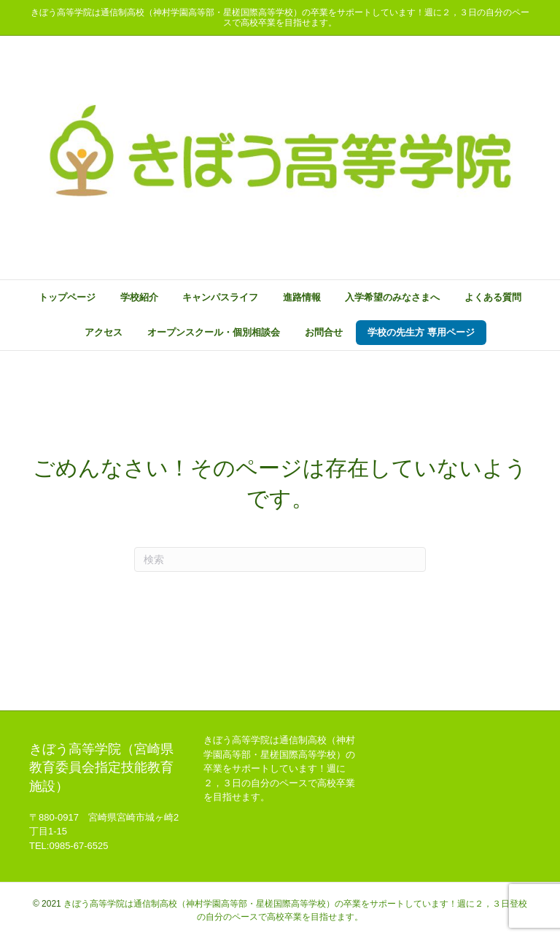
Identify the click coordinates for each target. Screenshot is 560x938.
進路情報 (302, 297)
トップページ (67, 297)
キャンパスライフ (220, 297)
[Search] (280, 559)
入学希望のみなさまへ (392, 297)
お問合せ (324, 332)
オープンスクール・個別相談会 (214, 332)
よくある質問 (493, 297)
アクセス (104, 332)
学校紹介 (139, 297)
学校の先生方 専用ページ (421, 332)
